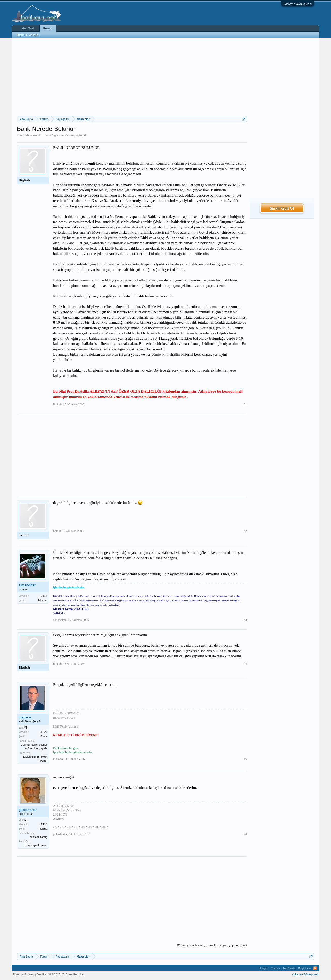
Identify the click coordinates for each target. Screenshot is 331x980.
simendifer (27, 585)
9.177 (44, 596)
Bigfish (56, 135)
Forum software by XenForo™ (49, 974)
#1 (245, 404)
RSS (315, 968)
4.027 (44, 732)
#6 (245, 834)
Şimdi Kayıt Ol (282, 208)
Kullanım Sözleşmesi (305, 974)
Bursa (44, 736)
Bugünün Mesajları (28, 35)
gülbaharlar (28, 810)
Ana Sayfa (29, 28)
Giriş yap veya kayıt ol (298, 4)
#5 (245, 759)
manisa (43, 829)
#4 (245, 664)
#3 (245, 620)
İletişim (264, 968)
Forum (48, 28)
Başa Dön (304, 968)
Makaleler (32, 135)
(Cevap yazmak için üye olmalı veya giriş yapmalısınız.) (212, 945)
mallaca (25, 717)
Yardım (275, 968)
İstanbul (43, 600)
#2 (245, 531)
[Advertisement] (132, 77)
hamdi (24, 535)
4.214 (44, 824)
